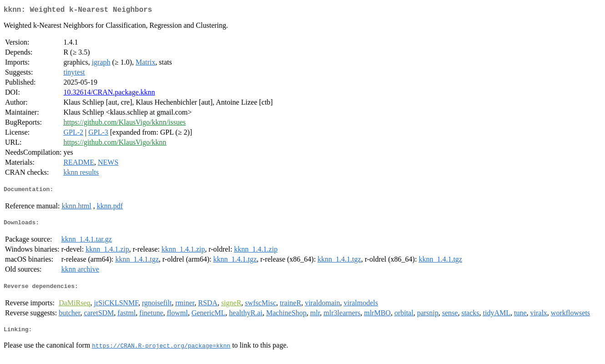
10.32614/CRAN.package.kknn (109, 94)
